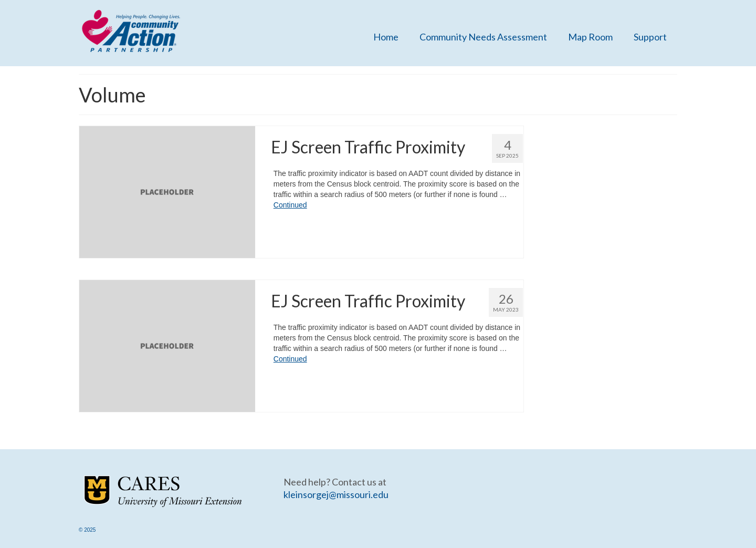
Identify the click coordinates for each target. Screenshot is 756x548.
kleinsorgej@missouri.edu (336, 494)
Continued (290, 205)
